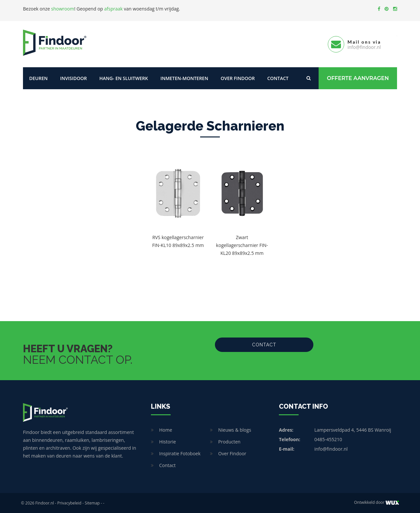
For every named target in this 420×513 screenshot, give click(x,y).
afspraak (114, 9)
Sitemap (92, 503)
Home (166, 430)
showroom (63, 9)
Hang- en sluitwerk (124, 78)
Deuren (38, 78)
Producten (229, 441)
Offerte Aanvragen (358, 78)
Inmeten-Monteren (184, 78)
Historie (168, 441)
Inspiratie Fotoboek (180, 453)
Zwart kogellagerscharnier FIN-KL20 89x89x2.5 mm (242, 245)
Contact (278, 78)
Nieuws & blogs (235, 430)
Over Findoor (238, 78)
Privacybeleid (69, 503)
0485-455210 (328, 439)
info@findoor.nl (331, 449)
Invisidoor (73, 78)
